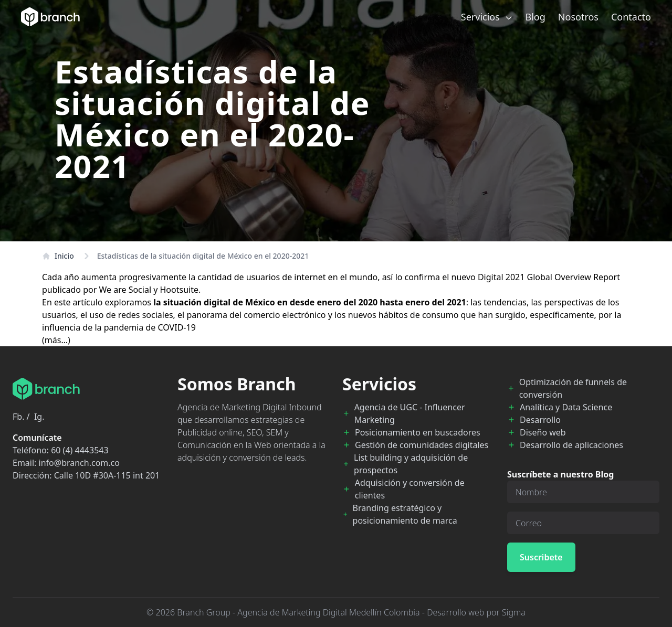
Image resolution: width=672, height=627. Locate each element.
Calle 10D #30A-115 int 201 (107, 475)
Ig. (39, 417)
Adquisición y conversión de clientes (410, 489)
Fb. (18, 417)
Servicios (487, 17)
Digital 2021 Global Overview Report (549, 277)
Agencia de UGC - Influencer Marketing (410, 413)
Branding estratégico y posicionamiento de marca (405, 514)
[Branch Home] (50, 17)
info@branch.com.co (79, 463)
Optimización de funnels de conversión (573, 388)
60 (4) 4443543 (80, 450)
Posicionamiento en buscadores (418, 432)
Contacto (631, 17)
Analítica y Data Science (566, 407)
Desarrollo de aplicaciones (571, 445)
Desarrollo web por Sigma (476, 612)
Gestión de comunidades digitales (422, 445)
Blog (535, 17)
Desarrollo (540, 420)
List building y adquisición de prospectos (411, 464)
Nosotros (578, 17)
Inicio (58, 256)
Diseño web (543, 432)
